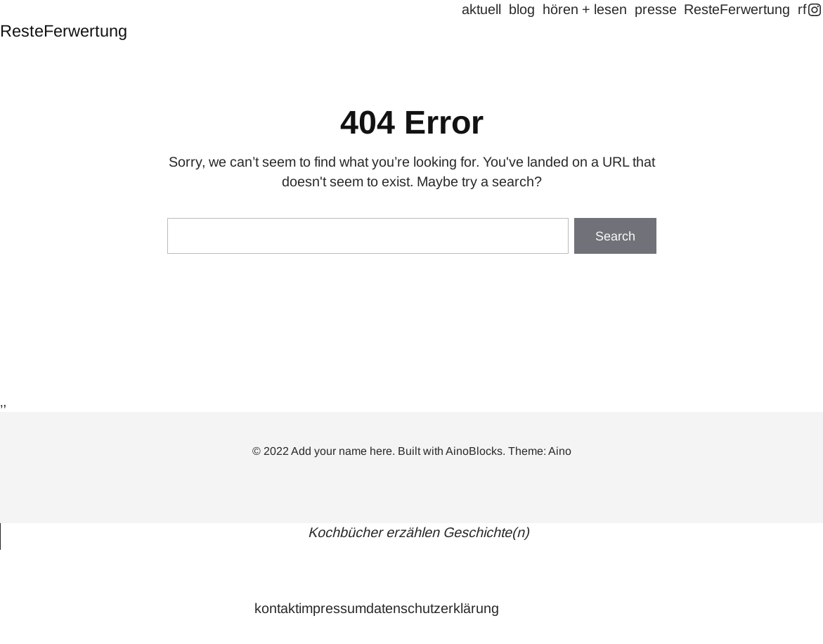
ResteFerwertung (64, 31)
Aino (560, 451)
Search (615, 236)
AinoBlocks (474, 451)
